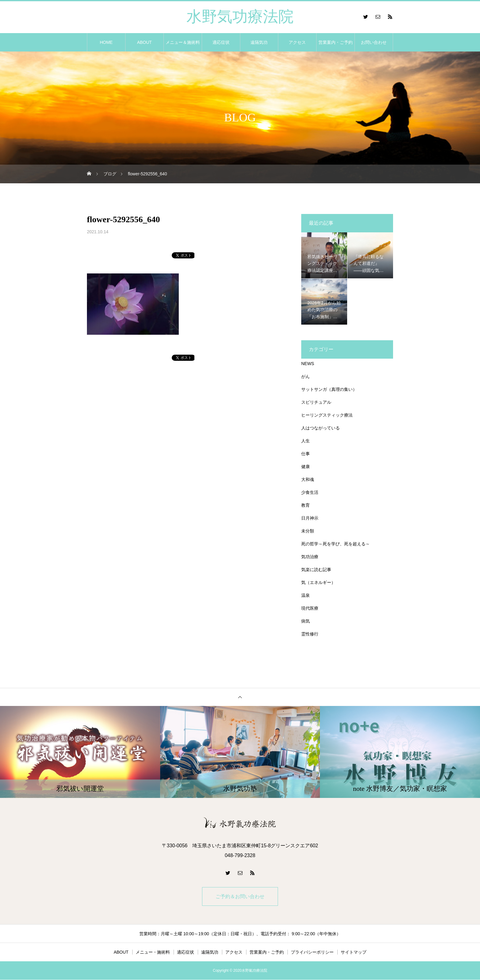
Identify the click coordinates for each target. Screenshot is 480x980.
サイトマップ (354, 952)
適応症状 (221, 42)
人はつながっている (321, 428)
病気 (306, 621)
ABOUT (144, 42)
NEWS (308, 364)
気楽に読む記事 (316, 570)
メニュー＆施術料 (183, 42)
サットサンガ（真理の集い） (329, 389)
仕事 (306, 454)
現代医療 (310, 608)
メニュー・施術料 (153, 952)
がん (306, 376)
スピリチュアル (316, 402)
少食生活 (310, 492)
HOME (106, 42)
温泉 (306, 595)
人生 (306, 441)
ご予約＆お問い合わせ (240, 896)
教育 (306, 505)
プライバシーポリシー (312, 952)
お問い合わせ (374, 42)
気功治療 (310, 557)
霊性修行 (310, 634)
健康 (306, 467)
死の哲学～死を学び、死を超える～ (336, 544)
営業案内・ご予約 (336, 42)
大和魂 (308, 479)
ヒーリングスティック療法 (327, 415)
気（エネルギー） (318, 582)
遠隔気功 (259, 42)
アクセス (297, 42)
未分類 (308, 531)
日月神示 (310, 518)
